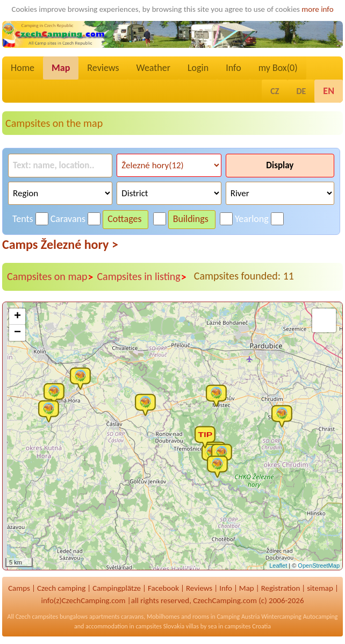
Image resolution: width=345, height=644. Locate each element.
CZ (275, 91)
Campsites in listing (142, 277)
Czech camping (61, 588)
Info (233, 68)
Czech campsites (37, 617)
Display (280, 165)
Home (23, 68)
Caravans (68, 219)
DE (301, 91)
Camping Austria (238, 617)
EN (329, 91)
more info (317, 9)
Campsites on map (50, 277)
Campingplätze (117, 588)
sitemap (320, 588)
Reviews (103, 68)
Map (61, 68)
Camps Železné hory (60, 244)
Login (198, 68)
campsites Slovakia (160, 626)
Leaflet (278, 566)
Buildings (191, 219)
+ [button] (17, 317)
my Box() (278, 68)
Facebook (163, 588)
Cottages (124, 219)
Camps (19, 588)
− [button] (17, 333)
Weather (153, 68)
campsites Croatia (248, 626)
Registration (281, 588)
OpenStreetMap (319, 566)
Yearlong (252, 219)
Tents (23, 219)
